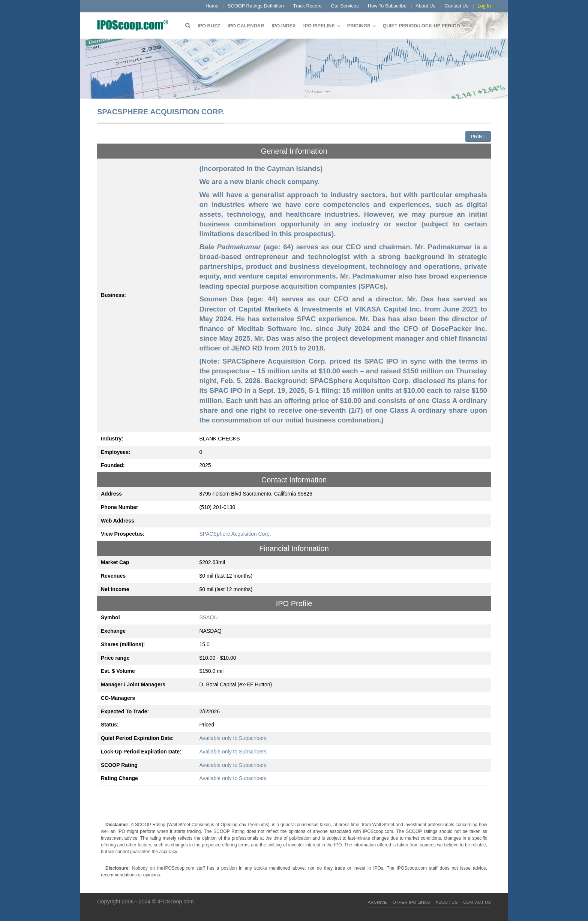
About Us (425, 6)
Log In (484, 6)
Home (212, 6)
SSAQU (209, 617)
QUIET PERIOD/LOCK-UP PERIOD (421, 26)
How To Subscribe (387, 6)
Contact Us (457, 6)
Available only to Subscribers (233, 738)
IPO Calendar (246, 26)
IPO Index (284, 26)
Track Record (307, 6)
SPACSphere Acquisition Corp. (235, 534)
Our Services (345, 6)
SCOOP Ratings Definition (256, 6)
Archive (377, 902)
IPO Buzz (209, 26)
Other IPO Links (411, 902)
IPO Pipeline (319, 26)
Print (478, 137)
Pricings (359, 26)
